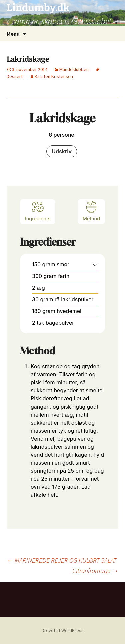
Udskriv (62, 151)
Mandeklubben (74, 69)
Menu (13, 34)
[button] (95, 264)
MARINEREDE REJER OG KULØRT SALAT (62, 560)
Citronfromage (95, 570)
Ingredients (38, 211)
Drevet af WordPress (63, 630)
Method (91, 211)
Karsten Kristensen (54, 76)
